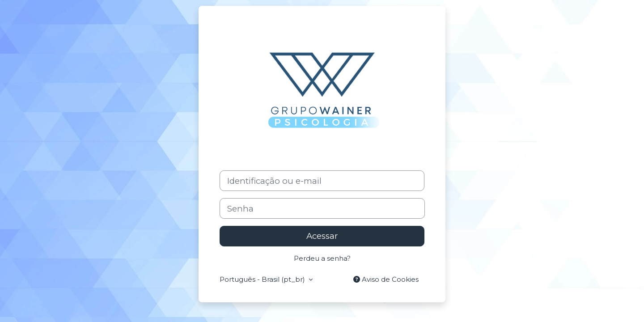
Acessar (322, 236)
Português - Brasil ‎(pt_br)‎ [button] (263, 279)
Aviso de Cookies (386, 279)
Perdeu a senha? (322, 258)
